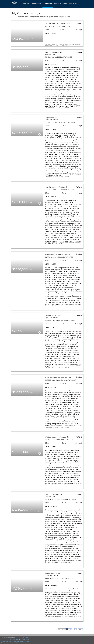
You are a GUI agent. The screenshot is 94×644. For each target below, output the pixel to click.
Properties (48, 4)
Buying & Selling (60, 4)
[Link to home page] (14, 4)
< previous (62, 629)
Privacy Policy (25, 639)
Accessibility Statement (8, 641)
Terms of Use (14, 639)
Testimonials (36, 4)
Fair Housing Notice (23, 641)
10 (76, 629)
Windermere (24, 637)
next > (80, 629)
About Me (25, 4)
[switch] (39, 39)
